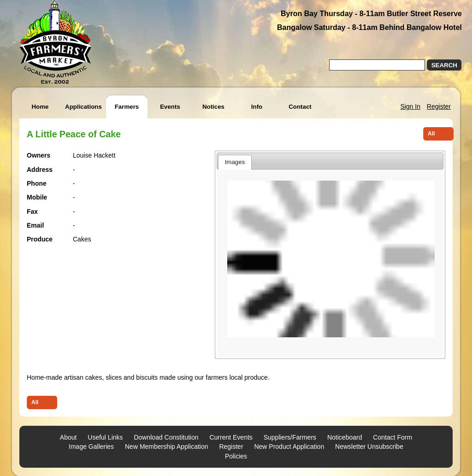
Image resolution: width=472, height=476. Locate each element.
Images (235, 162)
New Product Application (289, 447)
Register (439, 106)
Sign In (410, 106)
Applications (83, 107)
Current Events (231, 437)
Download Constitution (166, 437)
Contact (300, 107)
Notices (213, 107)
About (68, 437)
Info (257, 107)
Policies (236, 456)
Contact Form (392, 437)
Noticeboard (345, 437)
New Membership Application (167, 447)
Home (40, 107)
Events (170, 107)
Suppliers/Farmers (290, 437)
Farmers (127, 107)
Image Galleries (91, 447)
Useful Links (105, 437)
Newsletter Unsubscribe (369, 447)
